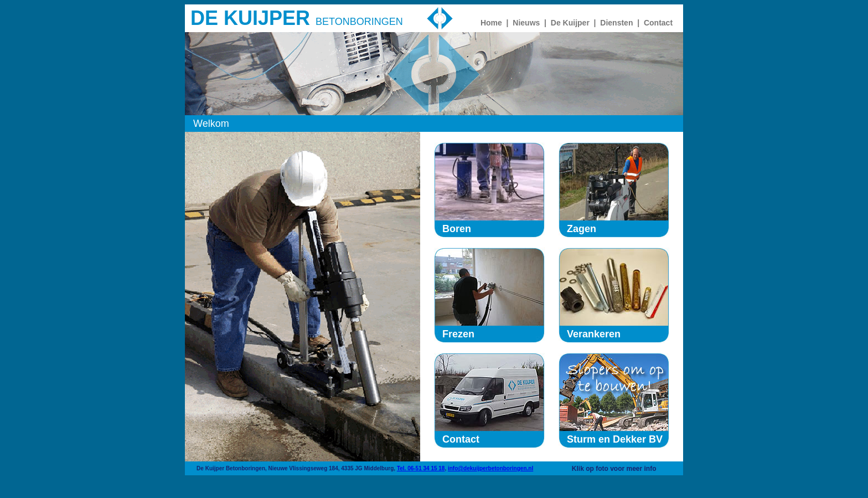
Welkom (211, 124)
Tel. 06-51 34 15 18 (421, 468)
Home (491, 23)
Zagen (582, 229)
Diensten (616, 23)
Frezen (458, 334)
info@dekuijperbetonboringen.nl (490, 468)
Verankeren (594, 334)
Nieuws (526, 23)
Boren (457, 229)
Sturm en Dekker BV (615, 439)
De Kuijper (570, 23)
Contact (658, 23)
